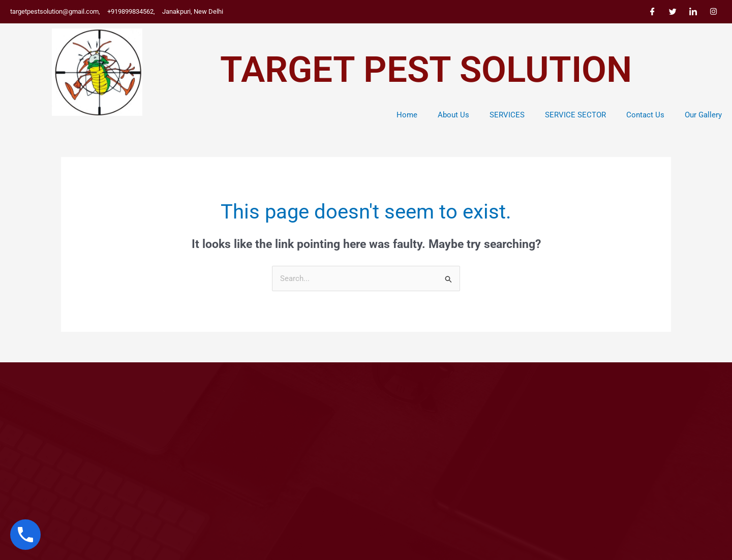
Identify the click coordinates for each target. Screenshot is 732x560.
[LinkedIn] (693, 12)
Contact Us (645, 115)
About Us (453, 115)
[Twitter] (673, 12)
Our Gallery (703, 115)
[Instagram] (713, 12)
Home (407, 115)
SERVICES (507, 115)
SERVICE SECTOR (575, 115)
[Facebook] (652, 12)
